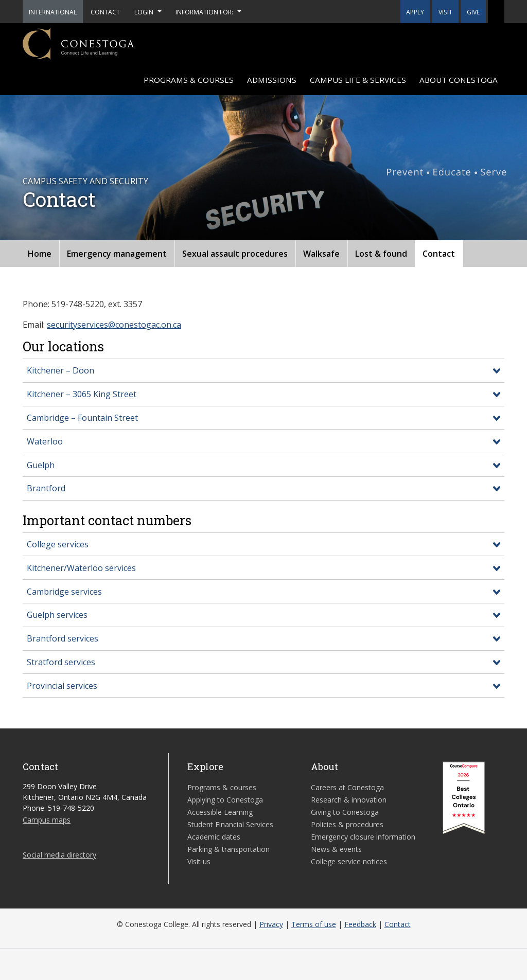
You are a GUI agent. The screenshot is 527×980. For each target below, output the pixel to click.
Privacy (271, 924)
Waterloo (45, 441)
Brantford (46, 488)
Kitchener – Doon (60, 370)
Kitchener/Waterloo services (81, 568)
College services (58, 544)
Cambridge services (64, 592)
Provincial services (62, 686)
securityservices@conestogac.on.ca (114, 325)
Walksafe (321, 254)
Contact (439, 254)
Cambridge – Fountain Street (82, 418)
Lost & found (381, 254)
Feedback (360, 924)
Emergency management (117, 254)
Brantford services (63, 638)
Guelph (41, 465)
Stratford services (61, 662)
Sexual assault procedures (235, 254)
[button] (496, 12)
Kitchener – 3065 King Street (82, 394)
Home (40, 254)
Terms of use (314, 924)
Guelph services (57, 615)
